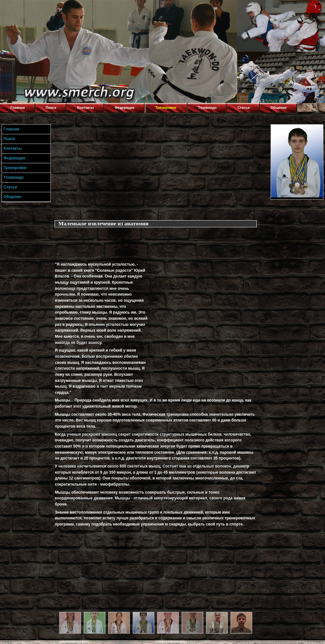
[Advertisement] (86, 242)
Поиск (51, 108)
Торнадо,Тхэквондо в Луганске (48, 8)
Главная (18, 108)
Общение (279, 108)
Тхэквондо (207, 108)
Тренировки (166, 108)
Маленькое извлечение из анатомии (103, 224)
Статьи (244, 108)
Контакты (86, 108)
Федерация (124, 108)
